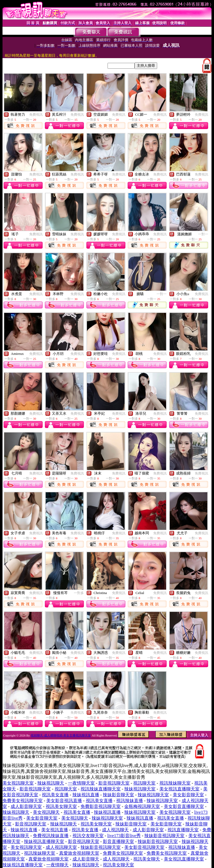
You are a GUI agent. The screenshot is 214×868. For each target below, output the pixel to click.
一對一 (203, 234)
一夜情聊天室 (81, 783)
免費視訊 (36, 115)
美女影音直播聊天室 (184, 806)
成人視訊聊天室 (61, 847)
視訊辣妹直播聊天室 (101, 789)
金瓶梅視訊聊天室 (142, 806)
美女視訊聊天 (46, 812)
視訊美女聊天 (147, 859)
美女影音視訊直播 (64, 801)
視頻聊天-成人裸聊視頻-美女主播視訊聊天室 (61, 735)
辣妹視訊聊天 (51, 783)
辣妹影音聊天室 (118, 795)
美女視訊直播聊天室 (179, 789)
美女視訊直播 (55, 830)
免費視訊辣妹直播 (51, 836)
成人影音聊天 (86, 859)
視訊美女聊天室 (61, 806)
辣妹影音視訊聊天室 (164, 836)
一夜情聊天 (57, 865)
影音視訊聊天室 (114, 783)
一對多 (79, 593)
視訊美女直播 (55, 795)
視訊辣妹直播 (130, 801)
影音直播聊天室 (118, 841)
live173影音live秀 (124, 836)
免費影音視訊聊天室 (101, 806)
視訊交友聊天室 (88, 836)
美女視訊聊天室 (18, 783)
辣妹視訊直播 (86, 795)
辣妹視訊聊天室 (140, 789)
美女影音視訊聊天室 (144, 847)
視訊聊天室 (144, 783)
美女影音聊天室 (188, 795)
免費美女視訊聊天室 (23, 801)
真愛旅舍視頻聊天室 (79, 853)
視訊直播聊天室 (183, 830)
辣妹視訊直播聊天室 (44, 841)
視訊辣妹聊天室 (175, 783)
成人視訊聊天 (115, 830)
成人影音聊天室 (26, 806)
